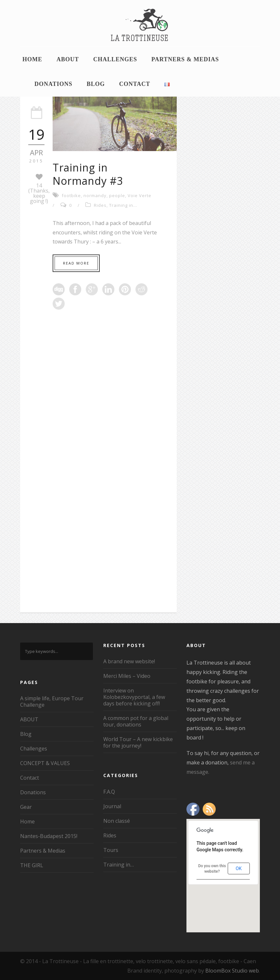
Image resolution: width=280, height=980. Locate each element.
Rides (100, 205)
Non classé (117, 821)
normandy (95, 195)
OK (239, 868)
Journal (112, 806)
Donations (53, 84)
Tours (111, 850)
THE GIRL (32, 865)
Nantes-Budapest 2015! (49, 836)
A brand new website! (129, 661)
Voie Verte (140, 195)
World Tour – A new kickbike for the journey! (138, 742)
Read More (76, 263)
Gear (26, 807)
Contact (135, 84)
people (117, 195)
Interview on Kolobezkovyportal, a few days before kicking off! (134, 697)
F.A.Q (109, 792)
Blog (96, 84)
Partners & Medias (185, 59)
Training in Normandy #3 (88, 174)
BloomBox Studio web (232, 971)
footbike (71, 195)
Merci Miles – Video (127, 676)
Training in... (123, 205)
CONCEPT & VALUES (45, 763)
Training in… (119, 865)
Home (32, 59)
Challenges (115, 59)
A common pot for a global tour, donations (136, 721)
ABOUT (68, 59)
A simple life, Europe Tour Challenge (52, 702)
